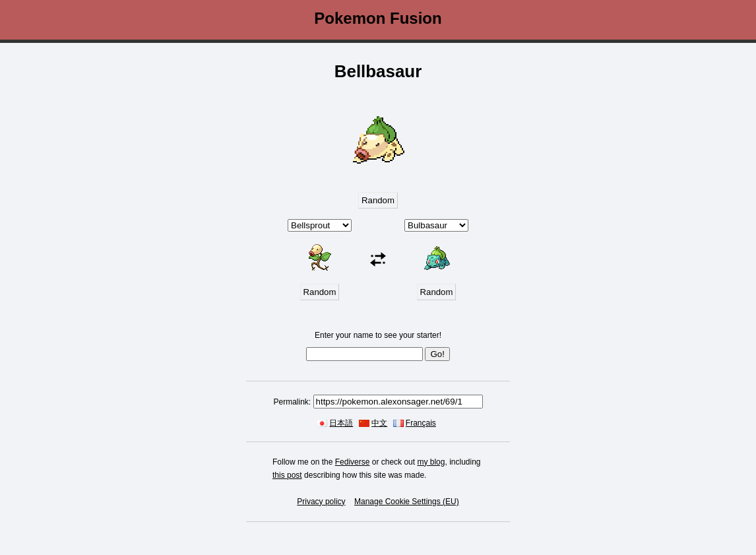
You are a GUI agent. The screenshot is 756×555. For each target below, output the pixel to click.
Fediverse (353, 462)
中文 (379, 423)
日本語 (341, 423)
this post (287, 475)
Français (421, 423)
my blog (431, 462)
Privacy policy (321, 502)
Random (378, 200)
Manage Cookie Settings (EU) (407, 502)
